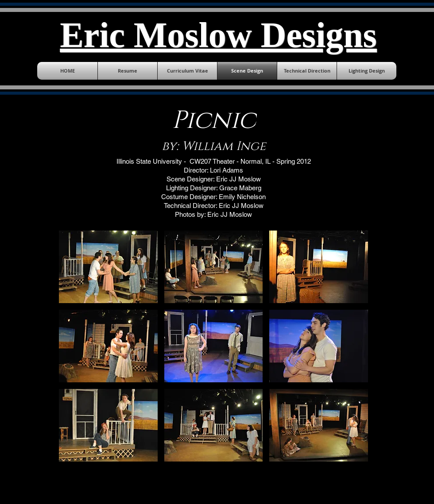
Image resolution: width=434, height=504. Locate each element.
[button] (108, 267)
